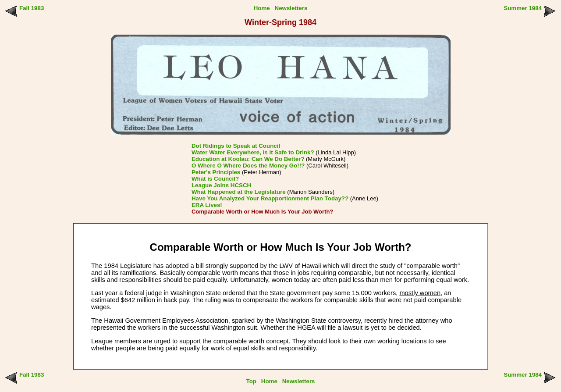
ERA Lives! (207, 205)
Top (251, 381)
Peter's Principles (216, 172)
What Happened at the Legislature (239, 192)
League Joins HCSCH (221, 185)
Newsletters (291, 8)
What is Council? (215, 179)
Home (262, 8)
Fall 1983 (32, 8)
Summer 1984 (523, 8)
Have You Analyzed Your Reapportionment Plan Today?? (270, 198)
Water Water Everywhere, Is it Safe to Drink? (253, 152)
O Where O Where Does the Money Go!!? (248, 166)
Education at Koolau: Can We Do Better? (248, 159)
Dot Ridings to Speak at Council (236, 146)
